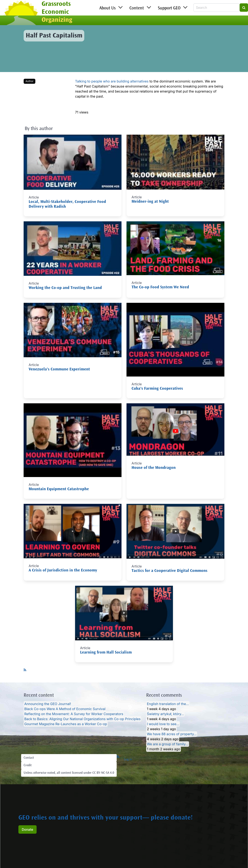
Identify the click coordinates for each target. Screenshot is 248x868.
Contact (29, 758)
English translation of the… (168, 704)
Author (29, 81)
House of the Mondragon (154, 468)
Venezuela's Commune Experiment (59, 370)
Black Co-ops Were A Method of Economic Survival (65, 709)
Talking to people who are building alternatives (112, 81)
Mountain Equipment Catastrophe (59, 489)
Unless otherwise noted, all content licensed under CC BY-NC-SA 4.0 (69, 773)
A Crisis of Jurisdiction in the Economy (63, 571)
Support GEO (169, 8)
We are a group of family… (167, 744)
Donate (27, 829)
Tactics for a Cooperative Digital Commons (169, 571)
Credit (28, 765)
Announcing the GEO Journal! (48, 704)
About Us (107, 8)
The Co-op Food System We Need (160, 287)
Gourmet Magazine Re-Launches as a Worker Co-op (66, 724)
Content (137, 8)
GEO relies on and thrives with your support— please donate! (106, 818)
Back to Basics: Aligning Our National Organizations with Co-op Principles (82, 719)
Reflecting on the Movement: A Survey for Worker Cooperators (74, 714)
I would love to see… (163, 724)
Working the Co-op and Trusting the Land (65, 288)
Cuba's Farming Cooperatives (157, 389)
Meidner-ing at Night (150, 202)
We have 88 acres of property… (172, 734)
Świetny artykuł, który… (165, 714)
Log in (128, 760)
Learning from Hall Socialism (106, 653)
